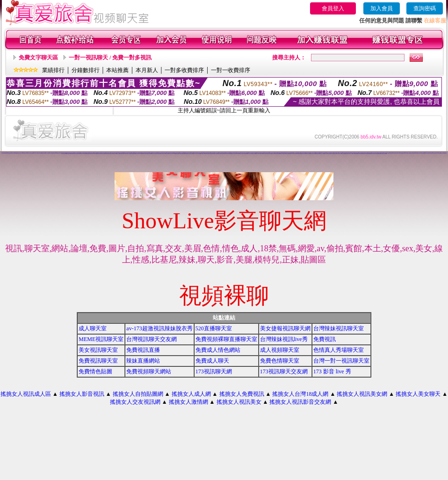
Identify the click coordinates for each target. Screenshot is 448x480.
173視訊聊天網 (214, 371)
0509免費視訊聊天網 (298, 154)
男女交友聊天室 (249, 154)
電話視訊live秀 (285, 153)
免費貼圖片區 (184, 154)
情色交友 (85, 153)
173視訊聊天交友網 (284, 371)
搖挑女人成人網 (191, 394)
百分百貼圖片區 (202, 154)
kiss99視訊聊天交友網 (59, 153)
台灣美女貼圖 (210, 154)
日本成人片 (326, 154)
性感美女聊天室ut (98, 154)
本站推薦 (117, 70)
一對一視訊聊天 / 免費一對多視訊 (110, 58)
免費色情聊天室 (335, 154)
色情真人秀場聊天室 (339, 350)
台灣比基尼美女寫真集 (269, 154)
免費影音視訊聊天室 (343, 154)
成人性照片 (273, 154)
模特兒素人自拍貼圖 (282, 154)
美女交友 (394, 153)
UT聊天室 (174, 154)
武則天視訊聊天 (359, 154)
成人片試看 (351, 154)
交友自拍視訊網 (26, 153)
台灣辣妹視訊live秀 (284, 339)
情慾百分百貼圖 (44, 153)
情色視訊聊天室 (206, 154)
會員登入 (333, 8)
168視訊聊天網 (261, 154)
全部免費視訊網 (122, 154)
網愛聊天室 (292, 153)
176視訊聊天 (338, 154)
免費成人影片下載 (153, 154)
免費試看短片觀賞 (133, 154)
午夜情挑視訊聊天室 (212, 153)
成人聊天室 (93, 328)
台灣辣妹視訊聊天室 (339, 328)
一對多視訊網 (22, 153)
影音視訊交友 (51, 153)
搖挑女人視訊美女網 (362, 394)
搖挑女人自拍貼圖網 (138, 394)
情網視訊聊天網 (149, 154)
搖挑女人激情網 (188, 402)
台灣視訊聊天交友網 (152, 339)
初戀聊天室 (47, 153)
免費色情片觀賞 (219, 154)
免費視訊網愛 (230, 154)
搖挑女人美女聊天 (418, 394)
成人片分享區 (323, 154)
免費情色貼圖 (95, 371)
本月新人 (147, 70)
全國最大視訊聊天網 (254, 154)
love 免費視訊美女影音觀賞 (432, 153)
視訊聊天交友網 (412, 153)
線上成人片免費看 (234, 154)
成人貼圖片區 (265, 154)
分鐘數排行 (86, 70)
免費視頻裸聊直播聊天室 (226, 339)
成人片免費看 (129, 154)
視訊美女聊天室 (54, 153)
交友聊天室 (192, 154)
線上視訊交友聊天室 (31, 153)
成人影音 (95, 154)
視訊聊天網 (181, 154)
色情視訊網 (311, 154)
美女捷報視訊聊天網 (285, 328)
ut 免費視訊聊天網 (355, 154)
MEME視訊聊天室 (101, 339)
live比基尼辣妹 (370, 153)
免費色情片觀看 (118, 154)
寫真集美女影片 (111, 154)
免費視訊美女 (294, 154)
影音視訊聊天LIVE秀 (215, 154)
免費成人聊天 (212, 361)
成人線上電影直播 (438, 153)
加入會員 (382, 8)
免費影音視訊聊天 (363, 154)
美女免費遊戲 (167, 154)
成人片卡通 (257, 154)
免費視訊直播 (143, 350)
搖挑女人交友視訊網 (135, 402)
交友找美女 (114, 154)
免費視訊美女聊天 (188, 154)
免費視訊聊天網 (387, 153)
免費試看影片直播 (372, 154)
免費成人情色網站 (218, 350)
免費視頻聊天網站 (149, 371)
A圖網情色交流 (18, 153)
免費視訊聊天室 (89, 154)
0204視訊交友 (72, 154)
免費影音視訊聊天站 (347, 154)
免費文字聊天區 (38, 58)
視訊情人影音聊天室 (35, 153)
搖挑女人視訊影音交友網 (300, 402)
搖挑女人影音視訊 (82, 394)
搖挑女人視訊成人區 (26, 394)
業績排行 (53, 70)
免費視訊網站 (146, 154)
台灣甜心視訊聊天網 (443, 153)
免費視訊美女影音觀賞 (318, 154)
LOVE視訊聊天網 (5, 153)
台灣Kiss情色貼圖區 (10, 153)
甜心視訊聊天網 (40, 153)
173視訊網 (227, 154)
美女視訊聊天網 (107, 154)
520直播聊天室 (214, 328)
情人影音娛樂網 (15, 153)
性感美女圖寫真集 (423, 153)
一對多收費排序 (184, 70)
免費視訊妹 (404, 153)
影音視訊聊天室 (287, 154)
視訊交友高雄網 (242, 154)
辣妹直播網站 (143, 361)
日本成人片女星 (195, 154)
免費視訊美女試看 (103, 154)
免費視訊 (325, 339)
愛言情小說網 (332, 153)
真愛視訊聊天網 (303, 154)
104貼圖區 (92, 154)
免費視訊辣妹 (416, 153)
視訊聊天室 (314, 154)
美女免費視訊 (246, 154)
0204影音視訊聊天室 (330, 154)
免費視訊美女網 (177, 154)
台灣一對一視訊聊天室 (341, 361)
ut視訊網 (401, 153)
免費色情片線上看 (307, 154)
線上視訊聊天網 (69, 154)
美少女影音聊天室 (173, 153)
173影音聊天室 (289, 153)
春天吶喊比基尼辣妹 (263, 153)
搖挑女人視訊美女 (239, 402)
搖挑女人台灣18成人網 (300, 394)
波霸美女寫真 (290, 154)
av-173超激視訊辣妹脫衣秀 (159, 328)
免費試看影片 (238, 154)
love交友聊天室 (223, 154)
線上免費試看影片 (163, 154)
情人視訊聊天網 (376, 154)
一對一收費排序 (231, 70)
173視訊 (140, 154)
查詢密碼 (425, 8)
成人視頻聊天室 (280, 350)
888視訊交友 (141, 153)
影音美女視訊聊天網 (158, 154)
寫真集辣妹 (379, 154)
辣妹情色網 (3, 153)
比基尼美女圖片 (368, 154)
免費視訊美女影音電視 (384, 154)
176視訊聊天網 (390, 153)
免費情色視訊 (349, 153)
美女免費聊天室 (81, 154)
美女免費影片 (126, 154)
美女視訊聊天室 (98, 350)
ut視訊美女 (419, 153)
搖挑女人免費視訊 (242, 394)
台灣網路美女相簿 (408, 153)
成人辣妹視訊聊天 (427, 153)
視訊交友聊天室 (170, 154)
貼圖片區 (143, 154)
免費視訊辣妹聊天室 (397, 153)
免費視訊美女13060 (278, 154)
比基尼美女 (199, 154)
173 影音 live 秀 (332, 371)
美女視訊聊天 (137, 154)
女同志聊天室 (65, 154)
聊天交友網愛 (85, 154)
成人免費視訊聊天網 (77, 154)
